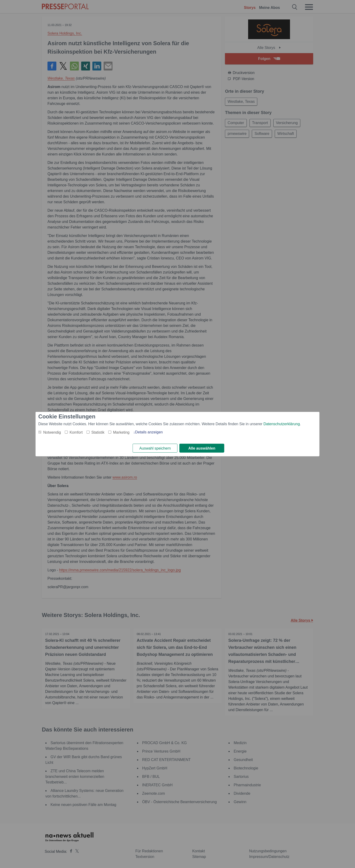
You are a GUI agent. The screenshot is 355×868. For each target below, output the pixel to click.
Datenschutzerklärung (282, 424)
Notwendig (52, 432)
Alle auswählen (202, 448)
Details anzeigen (149, 432)
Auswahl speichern (155, 448)
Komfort (76, 432)
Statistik (98, 432)
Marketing (121, 432)
